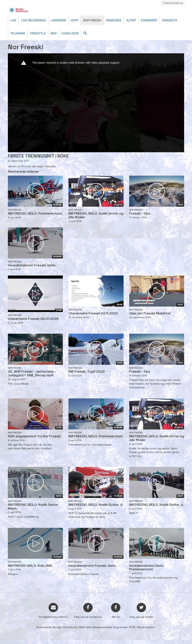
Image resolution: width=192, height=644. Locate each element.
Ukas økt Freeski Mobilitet (150, 314)
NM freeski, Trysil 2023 (87, 372)
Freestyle (38, 33)
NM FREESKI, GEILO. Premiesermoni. (35, 214)
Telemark (18, 33)
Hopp (75, 20)
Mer (54, 33)
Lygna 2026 (70, 33)
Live (13, 20)
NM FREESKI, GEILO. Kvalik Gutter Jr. (96, 505)
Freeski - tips (140, 214)
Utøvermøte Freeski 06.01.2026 (33, 319)
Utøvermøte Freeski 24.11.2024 (93, 314)
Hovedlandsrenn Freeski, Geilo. (32, 266)
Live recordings (33, 20)
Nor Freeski (92, 20)
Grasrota (170, 20)
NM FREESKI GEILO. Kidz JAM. (30, 566)
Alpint (131, 20)
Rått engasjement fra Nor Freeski (34, 436)
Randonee (114, 20)
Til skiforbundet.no (173, 3)
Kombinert (149, 20)
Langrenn (58, 20)
